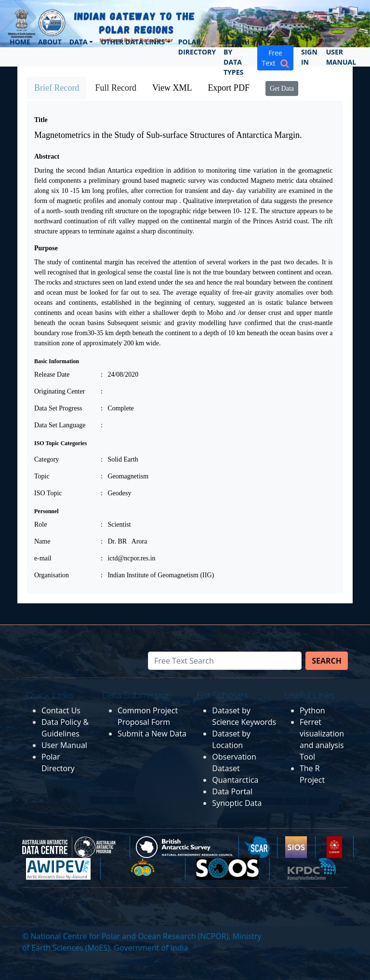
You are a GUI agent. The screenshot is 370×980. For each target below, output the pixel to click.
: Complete (117, 408)
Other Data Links (133, 42)
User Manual (341, 57)
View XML (172, 88)
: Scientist (116, 524)
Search (327, 661)
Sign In (309, 57)
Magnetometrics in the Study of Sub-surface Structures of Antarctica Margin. (168, 135)
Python (312, 710)
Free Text (276, 58)
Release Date (52, 374)
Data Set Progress (58, 408)
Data (79, 42)
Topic (42, 476)
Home (20, 42)
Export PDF (229, 88)
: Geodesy (116, 493)
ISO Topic (48, 493)
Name (42, 541)
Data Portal (232, 791)
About (50, 42)
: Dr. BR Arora (124, 541)
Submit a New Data (152, 734)
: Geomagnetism (125, 476)
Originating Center (59, 391)
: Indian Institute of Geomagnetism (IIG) (157, 575)
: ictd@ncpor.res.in (128, 558)
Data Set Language (60, 425)
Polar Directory (197, 47)
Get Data (282, 88)
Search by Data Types (237, 57)
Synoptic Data (237, 803)
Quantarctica (235, 780)
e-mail (43, 558)
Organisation (52, 575)
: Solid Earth (119, 459)
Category (46, 459)
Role (40, 524)
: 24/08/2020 (119, 374)
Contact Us (61, 710)
